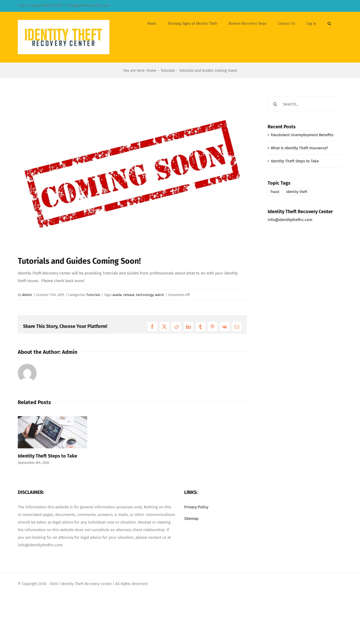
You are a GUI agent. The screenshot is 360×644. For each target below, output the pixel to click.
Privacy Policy (196, 507)
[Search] (275, 104)
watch (159, 295)
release (129, 295)
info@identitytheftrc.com (88, 6)
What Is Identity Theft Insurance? (299, 148)
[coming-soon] (132, 172)
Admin (27, 295)
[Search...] (305, 104)
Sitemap (191, 519)
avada (117, 295)
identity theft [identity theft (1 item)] (297, 192)
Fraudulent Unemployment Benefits (302, 135)
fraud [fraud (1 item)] (275, 192)
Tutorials (93, 295)
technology (145, 295)
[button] (329, 23)
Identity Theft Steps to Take (47, 456)
